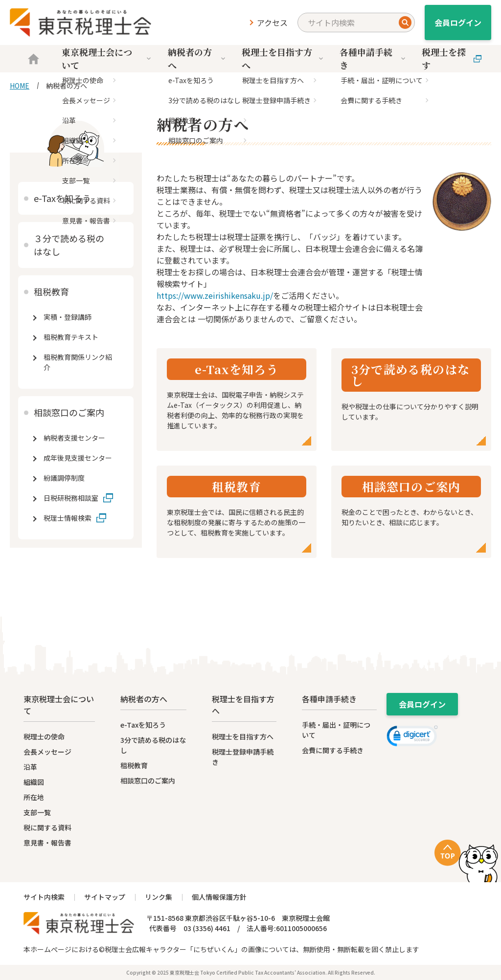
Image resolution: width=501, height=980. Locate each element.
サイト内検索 (44, 897)
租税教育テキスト (71, 337)
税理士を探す (452, 58)
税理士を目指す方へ (283, 58)
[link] (412, 737)
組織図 (34, 782)
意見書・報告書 (47, 843)
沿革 (30, 767)
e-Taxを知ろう (62, 198)
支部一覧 (37, 812)
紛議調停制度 (64, 478)
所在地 (34, 797)
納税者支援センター (74, 438)
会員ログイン (458, 22)
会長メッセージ (47, 752)
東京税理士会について (107, 58)
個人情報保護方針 (219, 897)
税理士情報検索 (68, 518)
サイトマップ (105, 897)
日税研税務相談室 (71, 498)
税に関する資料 (47, 827)
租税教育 (51, 291)
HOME (20, 86)
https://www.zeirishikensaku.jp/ (215, 295)
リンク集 (159, 897)
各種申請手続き (373, 58)
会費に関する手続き (333, 750)
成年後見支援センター (78, 458)
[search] (356, 22)
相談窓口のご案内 (69, 412)
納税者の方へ (198, 58)
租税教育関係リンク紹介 (78, 362)
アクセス (272, 22)
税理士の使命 (44, 736)
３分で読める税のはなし (69, 245)
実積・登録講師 (68, 317)
